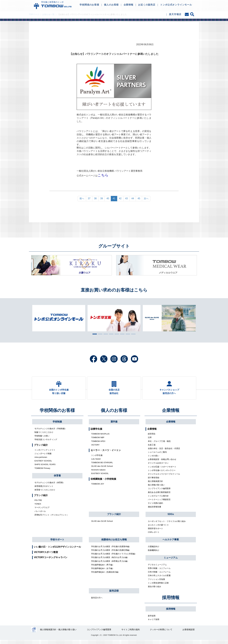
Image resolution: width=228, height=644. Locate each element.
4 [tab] (111, 334)
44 (133, 198)
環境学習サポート (155, 532)
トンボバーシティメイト (45, 453)
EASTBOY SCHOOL (43, 464)
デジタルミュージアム (157, 568)
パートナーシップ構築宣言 (159, 503)
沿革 (150, 441)
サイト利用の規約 (155, 507)
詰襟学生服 (96, 432)
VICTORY (95, 448)
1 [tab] (94, 334)
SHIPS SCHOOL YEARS (45, 468)
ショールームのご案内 (157, 456)
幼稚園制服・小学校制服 (103, 482)
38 (95, 198)
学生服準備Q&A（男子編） (103, 568)
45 (139, 198)
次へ (146, 198)
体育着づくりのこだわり (45, 493)
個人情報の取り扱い (156, 488)
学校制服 (57, 425)
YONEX (38, 507)
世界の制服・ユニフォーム (159, 572)
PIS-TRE (38, 504)
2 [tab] (99, 334)
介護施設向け (154, 550)
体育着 (57, 479)
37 (89, 198)
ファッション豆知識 (156, 583)
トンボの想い (154, 459)
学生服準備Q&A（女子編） (103, 572)
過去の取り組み (154, 590)
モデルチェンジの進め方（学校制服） (51, 432)
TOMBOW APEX (98, 445)
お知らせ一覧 (48, 14)
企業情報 (171, 414)
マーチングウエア (42, 511)
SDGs (171, 518)
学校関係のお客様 (57, 414)
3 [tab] (105, 334)
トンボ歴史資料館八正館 (158, 586)
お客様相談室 (189, 633)
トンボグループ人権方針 (158, 499)
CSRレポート (154, 536)
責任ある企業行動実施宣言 (159, 496)
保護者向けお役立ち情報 (114, 543)
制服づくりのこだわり (44, 436)
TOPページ (34, 14)
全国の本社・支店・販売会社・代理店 (164, 452)
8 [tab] (133, 334)
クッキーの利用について (161, 633)
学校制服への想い (42, 439)
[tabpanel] (114, 318)
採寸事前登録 (154, 481)
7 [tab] (127, 334)
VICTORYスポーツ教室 (46, 555)
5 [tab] (116, 334)
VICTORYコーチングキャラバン (51, 561)
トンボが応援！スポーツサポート (162, 470)
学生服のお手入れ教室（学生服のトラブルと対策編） (114, 557)
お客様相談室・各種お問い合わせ (162, 463)
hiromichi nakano (98, 473)
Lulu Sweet (96, 462)
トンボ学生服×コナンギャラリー (162, 474)
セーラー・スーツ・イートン (106, 454)
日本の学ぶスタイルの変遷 (159, 579)
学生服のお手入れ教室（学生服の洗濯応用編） (111, 554)
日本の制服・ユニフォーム (159, 575)
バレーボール (40, 515)
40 (108, 198)
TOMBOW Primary (42, 472)
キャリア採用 (154, 623)
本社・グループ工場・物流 (159, 445)
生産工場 (152, 448)
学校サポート (57, 543)
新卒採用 (152, 619)
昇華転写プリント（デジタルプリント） (51, 518)
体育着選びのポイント (44, 490)
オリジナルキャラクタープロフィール (164, 477)
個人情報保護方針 (155, 485)
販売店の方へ (97, 601)
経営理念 (152, 437)
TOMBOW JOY (98, 487)
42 (120, 198)
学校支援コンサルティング (46, 443)
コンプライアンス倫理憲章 (159, 492)
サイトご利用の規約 (131, 633)
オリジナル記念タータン (158, 466)
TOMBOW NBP (98, 441)
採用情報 (171, 601)
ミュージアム (171, 561)
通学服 (114, 425)
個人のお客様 (114, 414)
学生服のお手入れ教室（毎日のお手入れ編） (110, 561)
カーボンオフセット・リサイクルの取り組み (167, 525)
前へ (82, 198)
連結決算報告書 (154, 510)
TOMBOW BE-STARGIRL (102, 466)
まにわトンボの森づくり (158, 528)
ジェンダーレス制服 (43, 457)
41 (114, 198)
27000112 (34, 633)
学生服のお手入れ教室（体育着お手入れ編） (110, 564)
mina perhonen (41, 461)
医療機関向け (154, 554)
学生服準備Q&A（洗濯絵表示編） (105, 575)
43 (127, 198)
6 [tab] (122, 334)
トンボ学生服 (97, 459)
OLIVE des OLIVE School (102, 470)
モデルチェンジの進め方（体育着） (50, 486)
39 (102, 198)
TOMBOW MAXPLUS (100, 437)
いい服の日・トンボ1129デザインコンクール (57, 550)
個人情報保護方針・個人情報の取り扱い (59, 633)
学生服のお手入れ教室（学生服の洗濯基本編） (111, 550)
